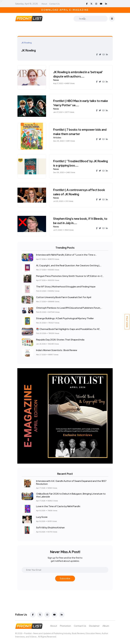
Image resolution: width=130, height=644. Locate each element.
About (44, 4)
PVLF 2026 (127, 322)
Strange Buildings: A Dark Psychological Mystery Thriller (65, 319)
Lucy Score (42, 517)
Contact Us (54, 4)
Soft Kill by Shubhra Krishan (50, 528)
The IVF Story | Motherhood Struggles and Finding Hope (66, 287)
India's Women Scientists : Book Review (57, 350)
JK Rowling (29, 50)
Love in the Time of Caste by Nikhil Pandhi (58, 506)
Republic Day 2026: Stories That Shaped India (60, 340)
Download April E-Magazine (65, 10)
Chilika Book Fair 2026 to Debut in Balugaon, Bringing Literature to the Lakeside (71, 495)
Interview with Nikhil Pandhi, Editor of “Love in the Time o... (66, 255)
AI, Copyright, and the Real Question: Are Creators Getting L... (69, 265)
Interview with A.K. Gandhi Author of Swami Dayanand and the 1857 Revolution (71, 482)
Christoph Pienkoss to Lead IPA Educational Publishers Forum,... (69, 308)
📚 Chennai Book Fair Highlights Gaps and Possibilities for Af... (68, 329)
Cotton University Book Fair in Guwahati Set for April (64, 297)
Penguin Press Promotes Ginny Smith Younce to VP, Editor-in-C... (70, 276)
